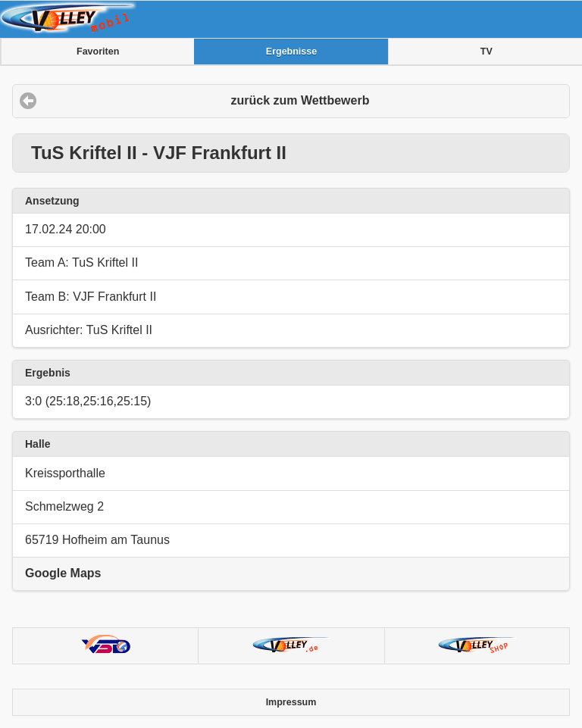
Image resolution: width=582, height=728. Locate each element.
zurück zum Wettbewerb (300, 100)
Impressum (291, 702)
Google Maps (63, 573)
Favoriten (98, 52)
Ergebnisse (291, 52)
